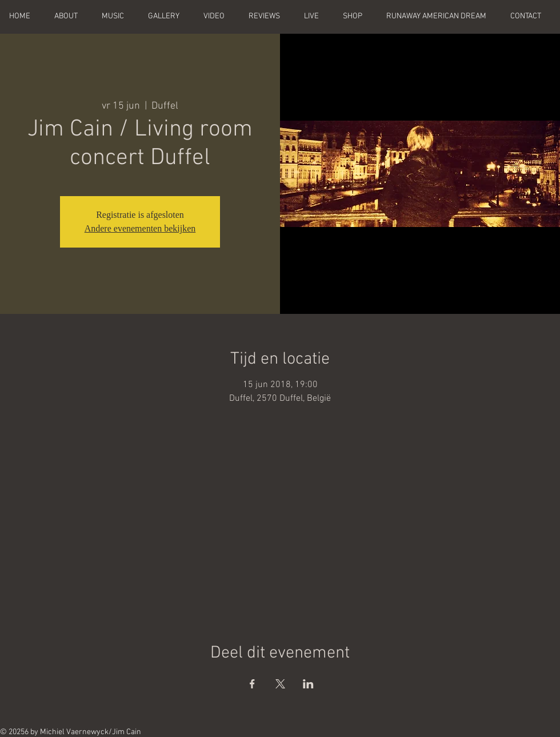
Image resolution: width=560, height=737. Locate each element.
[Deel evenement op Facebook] (252, 684)
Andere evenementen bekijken (140, 228)
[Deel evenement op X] (280, 684)
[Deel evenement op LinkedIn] (308, 684)
